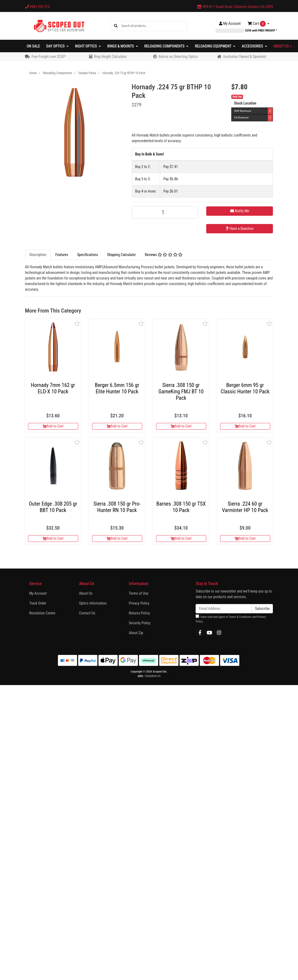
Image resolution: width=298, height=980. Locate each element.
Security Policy (140, 623)
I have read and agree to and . (231, 619)
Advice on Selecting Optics (178, 57)
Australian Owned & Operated (245, 57)
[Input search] (154, 26)
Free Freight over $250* (49, 57)
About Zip (136, 633)
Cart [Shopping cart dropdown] (257, 24)
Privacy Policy (139, 603)
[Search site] (116, 26)
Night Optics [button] (86, 46)
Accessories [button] (253, 46)
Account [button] (230, 23)
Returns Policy (139, 613)
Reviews (164, 255)
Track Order (38, 603)
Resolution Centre (42, 613)
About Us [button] (281, 46)
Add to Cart (53, 426)
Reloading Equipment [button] (213, 46)
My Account (38, 593)
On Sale (33, 46)
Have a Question (240, 229)
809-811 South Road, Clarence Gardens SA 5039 (235, 7)
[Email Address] (224, 609)
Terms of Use (139, 593)
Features (62, 255)
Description (38, 255)
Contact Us (87, 613)
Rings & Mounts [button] (121, 46)
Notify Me (240, 211)
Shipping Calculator (121, 255)
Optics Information (93, 603)
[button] (77, 323)
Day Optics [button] (56, 46)
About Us (86, 593)
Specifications (88, 255)
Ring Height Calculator (110, 57)
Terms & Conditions (240, 617)
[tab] (38, 255)
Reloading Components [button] (165, 46)
